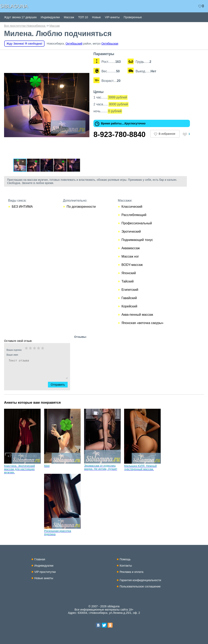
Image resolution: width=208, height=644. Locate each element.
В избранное (167, 134)
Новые (96, 17)
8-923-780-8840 (119, 134)
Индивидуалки (50, 17)
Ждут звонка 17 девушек (20, 17)
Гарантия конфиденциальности (140, 580)
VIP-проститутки (45, 572)
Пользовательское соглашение (140, 586)
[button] (86, 56)
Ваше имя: (32, 355)
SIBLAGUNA (14, 6)
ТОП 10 (83, 17)
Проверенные (133, 17)
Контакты (126, 566)
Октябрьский (74, 44)
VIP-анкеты (112, 17)
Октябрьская (110, 44)
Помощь (125, 559)
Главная (40, 559)
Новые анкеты (44, 578)
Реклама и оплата (132, 572)
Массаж (69, 17)
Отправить (60, 385)
